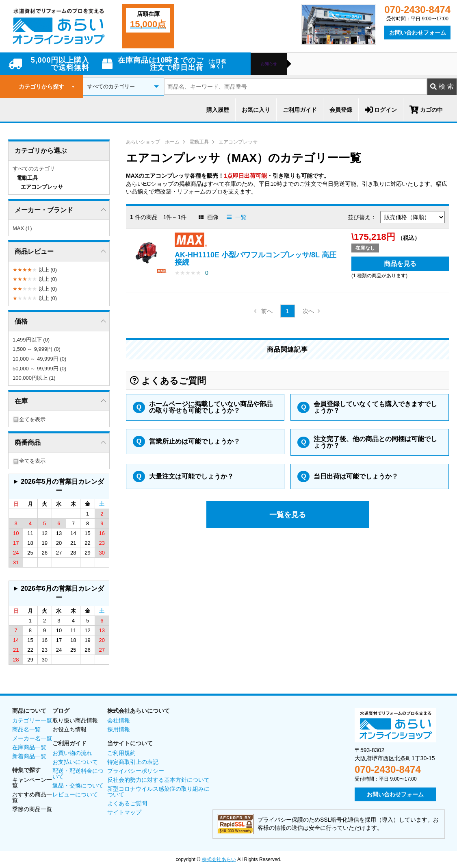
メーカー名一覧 (32, 738)
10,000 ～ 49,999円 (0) (39, 359)
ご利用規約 (121, 753)
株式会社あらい (219, 859)
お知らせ (269, 64)
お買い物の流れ (72, 753)
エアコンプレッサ (238, 142)
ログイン (381, 110)
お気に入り (256, 110)
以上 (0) (35, 270)
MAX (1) (22, 228)
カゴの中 (426, 110)
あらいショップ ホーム (153, 142)
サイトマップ (124, 812)
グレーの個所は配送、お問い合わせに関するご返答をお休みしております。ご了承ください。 (59, 486)
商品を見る (400, 264)
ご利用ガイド (300, 110)
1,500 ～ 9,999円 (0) (37, 349)
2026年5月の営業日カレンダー (62, 486)
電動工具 (199, 142)
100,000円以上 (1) (34, 378)
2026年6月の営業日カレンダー (62, 593)
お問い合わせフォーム (418, 33)
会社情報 (119, 720)
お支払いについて (75, 762)
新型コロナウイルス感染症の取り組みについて (158, 792)
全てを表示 (29, 419)
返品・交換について (78, 785)
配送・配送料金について (78, 774)
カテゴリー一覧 (32, 720)
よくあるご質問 (127, 803)
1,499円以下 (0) (31, 340)
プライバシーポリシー (136, 771)
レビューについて (75, 794)
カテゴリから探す (47, 87)
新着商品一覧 (29, 756)
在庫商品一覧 (29, 747)
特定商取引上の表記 (133, 762)
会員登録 (341, 110)
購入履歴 (218, 110)
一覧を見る (288, 515)
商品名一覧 (26, 729)
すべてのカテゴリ (34, 169)
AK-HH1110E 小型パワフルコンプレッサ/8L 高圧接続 (256, 259)
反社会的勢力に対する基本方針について (158, 780)
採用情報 (119, 729)
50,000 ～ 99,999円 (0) (39, 369)
